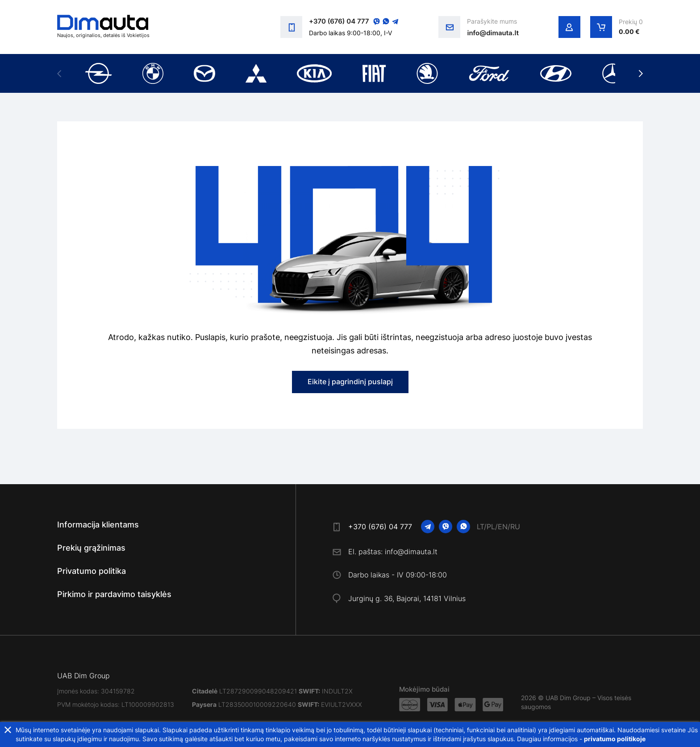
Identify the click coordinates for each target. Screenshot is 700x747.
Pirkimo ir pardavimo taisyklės (114, 594)
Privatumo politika (92, 571)
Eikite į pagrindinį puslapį (350, 382)
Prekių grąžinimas (91, 548)
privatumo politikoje (615, 739)
